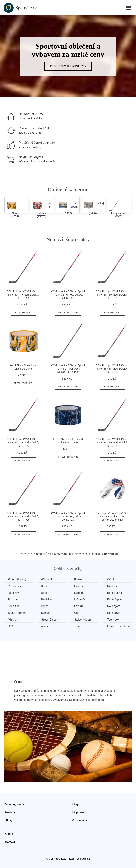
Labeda (79, 593)
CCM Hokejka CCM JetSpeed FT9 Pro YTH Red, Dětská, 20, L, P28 (112, 442)
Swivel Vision (83, 620)
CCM (110, 579)
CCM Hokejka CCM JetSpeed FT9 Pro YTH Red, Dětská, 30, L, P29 (112, 295)
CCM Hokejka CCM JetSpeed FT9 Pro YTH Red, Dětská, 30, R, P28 (24, 516)
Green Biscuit (50, 620)
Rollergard (114, 606)
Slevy (9, 821)
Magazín (78, 804)
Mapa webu (80, 812)
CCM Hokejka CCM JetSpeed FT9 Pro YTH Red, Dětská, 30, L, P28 (24, 442)
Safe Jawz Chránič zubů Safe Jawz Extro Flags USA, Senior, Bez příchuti (113, 516)
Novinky (10, 812)
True (77, 626)
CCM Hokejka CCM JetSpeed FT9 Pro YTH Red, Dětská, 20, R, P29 (68, 516)
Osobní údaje (81, 821)
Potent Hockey (17, 579)
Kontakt (10, 842)
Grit (76, 613)
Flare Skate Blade (119, 626)
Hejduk (79, 586)
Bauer (45, 586)
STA (11, 626)
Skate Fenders (17, 613)
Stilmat (45, 613)
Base (44, 593)
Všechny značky (16, 804)
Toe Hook (113, 620)
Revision (46, 600)
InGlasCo (80, 600)
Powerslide (15, 586)
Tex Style (14, 606)
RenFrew (14, 593)
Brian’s (79, 579)
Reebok (112, 586)
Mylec (45, 606)
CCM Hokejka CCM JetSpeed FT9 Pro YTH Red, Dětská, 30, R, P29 (24, 295)
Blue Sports (115, 593)
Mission (13, 620)
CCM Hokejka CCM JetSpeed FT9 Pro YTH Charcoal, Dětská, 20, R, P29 (68, 369)
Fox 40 (79, 606)
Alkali (44, 626)
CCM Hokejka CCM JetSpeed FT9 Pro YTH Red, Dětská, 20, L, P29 (112, 369)
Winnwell (47, 579)
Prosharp (14, 600)
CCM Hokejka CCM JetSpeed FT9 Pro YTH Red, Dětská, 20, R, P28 (68, 295)
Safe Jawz (114, 613)
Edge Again (115, 600)
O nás (9, 834)
